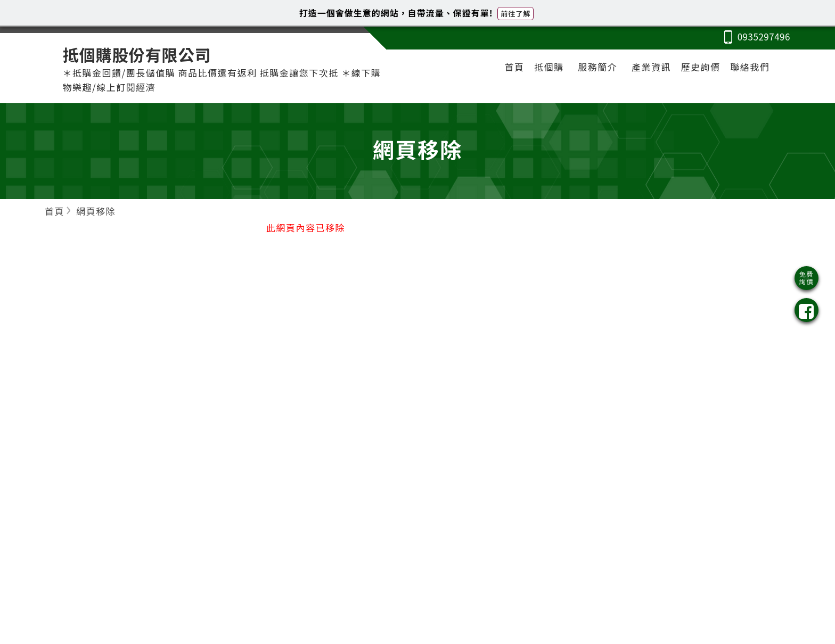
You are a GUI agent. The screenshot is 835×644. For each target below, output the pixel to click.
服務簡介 (597, 67)
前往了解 (515, 14)
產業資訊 (651, 67)
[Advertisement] (687, 315)
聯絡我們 (750, 67)
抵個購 (549, 67)
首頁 (515, 67)
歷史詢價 (701, 67)
